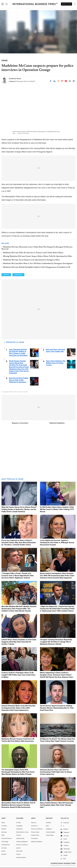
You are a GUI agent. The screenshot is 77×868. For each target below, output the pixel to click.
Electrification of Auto (22, 832)
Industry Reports (21, 857)
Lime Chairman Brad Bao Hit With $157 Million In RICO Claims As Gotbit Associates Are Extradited (18, 352)
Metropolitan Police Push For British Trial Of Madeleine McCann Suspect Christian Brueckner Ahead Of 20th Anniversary (18, 805)
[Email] (70, 81)
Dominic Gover (16, 79)
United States (50, 835)
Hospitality (19, 826)
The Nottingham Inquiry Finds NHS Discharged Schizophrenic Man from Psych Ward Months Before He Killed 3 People (18, 772)
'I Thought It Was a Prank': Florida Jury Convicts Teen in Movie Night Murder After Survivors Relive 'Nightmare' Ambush (18, 576)
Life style (4, 848)
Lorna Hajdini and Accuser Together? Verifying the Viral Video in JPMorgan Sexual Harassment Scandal (57, 543)
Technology (5, 842)
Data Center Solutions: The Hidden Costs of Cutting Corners (56, 363)
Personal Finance (7, 838)
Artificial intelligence (22, 842)
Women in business (22, 845)
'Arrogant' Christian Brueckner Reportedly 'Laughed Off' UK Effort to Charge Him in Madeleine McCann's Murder (56, 642)
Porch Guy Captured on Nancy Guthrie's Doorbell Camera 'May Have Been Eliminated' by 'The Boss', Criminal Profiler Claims (19, 543)
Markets (4, 829)
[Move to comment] (74, 81)
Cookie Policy (35, 835)
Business (4, 832)
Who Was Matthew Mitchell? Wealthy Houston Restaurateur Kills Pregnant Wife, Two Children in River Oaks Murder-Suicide (19, 609)
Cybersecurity (20, 838)
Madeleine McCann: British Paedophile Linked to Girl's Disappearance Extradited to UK (37, 267)
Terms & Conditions (37, 829)
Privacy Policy (35, 832)
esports (18, 848)
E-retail (18, 823)
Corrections (34, 838)
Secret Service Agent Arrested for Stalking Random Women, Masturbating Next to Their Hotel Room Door (57, 708)
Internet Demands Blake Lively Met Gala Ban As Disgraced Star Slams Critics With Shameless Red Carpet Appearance (18, 708)
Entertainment (6, 845)
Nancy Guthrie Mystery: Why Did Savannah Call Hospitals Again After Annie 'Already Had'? (56, 805)
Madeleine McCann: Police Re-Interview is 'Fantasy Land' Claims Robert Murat (33, 253)
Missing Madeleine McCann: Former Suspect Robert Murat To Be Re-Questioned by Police (38, 256)
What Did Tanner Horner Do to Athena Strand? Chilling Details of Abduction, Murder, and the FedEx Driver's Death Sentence (19, 509)
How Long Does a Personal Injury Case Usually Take (55, 350)
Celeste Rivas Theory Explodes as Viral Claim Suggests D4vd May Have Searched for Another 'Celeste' (19, 642)
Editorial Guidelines (57, 423)
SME (3, 835)
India (47, 826)
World (3, 823)
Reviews (4, 854)
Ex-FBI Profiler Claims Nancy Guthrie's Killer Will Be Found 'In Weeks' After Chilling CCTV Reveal (57, 509)
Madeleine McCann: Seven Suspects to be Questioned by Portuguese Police (31, 260)
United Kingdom (51, 832)
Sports (3, 851)
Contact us (34, 826)
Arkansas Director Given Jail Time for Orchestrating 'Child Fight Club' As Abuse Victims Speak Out (56, 772)
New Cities (19, 851)
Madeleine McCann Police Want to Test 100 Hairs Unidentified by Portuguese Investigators (38, 264)
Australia (48, 823)
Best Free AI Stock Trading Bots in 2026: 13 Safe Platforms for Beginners (19, 380)
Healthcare (20, 829)
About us (34, 823)
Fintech (18, 854)
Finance (19, 835)
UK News (4, 826)
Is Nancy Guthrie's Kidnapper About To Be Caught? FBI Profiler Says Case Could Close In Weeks (18, 675)
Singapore (49, 829)
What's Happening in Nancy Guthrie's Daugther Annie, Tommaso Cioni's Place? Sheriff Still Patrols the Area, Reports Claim (56, 675)
